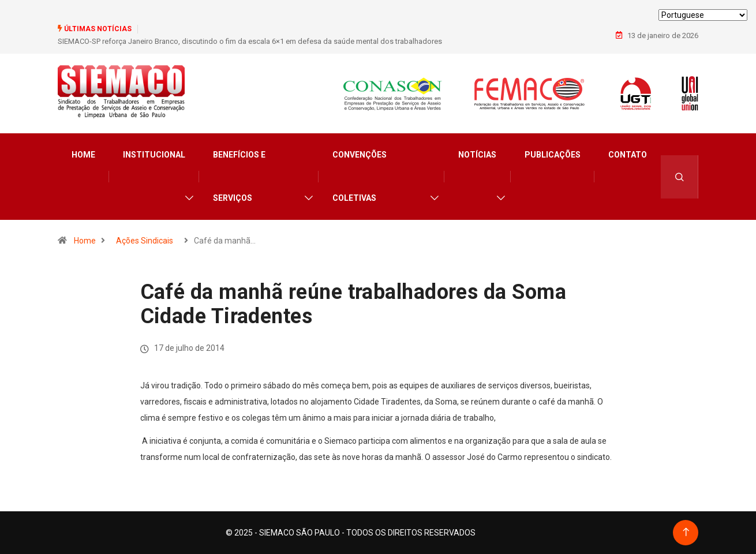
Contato (628, 155)
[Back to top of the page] (686, 532)
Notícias (477, 155)
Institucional (154, 155)
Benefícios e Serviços (239, 176)
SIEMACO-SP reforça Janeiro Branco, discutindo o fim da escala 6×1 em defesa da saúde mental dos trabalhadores (250, 41)
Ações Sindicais (145, 241)
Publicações (553, 155)
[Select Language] (703, 15)
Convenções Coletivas (360, 176)
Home (83, 155)
